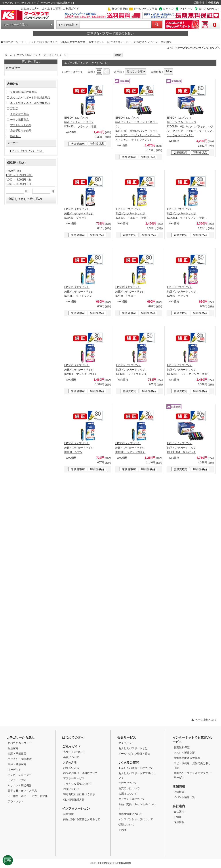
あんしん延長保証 (184, 753)
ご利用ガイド (71, 9)
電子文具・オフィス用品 (22, 791)
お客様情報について (130, 814)
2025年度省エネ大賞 (73, 42)
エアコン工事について (132, 799)
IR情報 (178, 817)
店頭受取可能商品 (21, 131)
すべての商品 (66, 25)
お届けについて (128, 794)
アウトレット (16, 801)
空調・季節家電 (17, 754)
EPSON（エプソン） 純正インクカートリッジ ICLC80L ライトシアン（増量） (187, 213)
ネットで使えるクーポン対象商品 (30, 103)
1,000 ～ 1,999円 (19, 175)
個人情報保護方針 (74, 800)
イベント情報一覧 (184, 797)
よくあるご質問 (51, 9)
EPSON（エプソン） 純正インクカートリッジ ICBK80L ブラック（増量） (82, 122)
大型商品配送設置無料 (187, 758)
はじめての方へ (30, 9)
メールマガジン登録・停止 (134, 754)
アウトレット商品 (21, 125)
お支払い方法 (71, 768)
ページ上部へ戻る (206, 720)
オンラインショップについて (136, 819)
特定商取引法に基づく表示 (79, 794)
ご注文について (128, 783)
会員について (71, 757)
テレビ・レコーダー (20, 775)
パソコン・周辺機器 (20, 785)
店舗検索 (179, 792)
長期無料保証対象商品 (23, 92)
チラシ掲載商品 (19, 120)
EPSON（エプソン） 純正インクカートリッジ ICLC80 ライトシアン (79, 292)
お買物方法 (70, 762)
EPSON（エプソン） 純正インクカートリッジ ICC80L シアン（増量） (130, 448)
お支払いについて (129, 788)
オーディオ (14, 770)
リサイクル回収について (78, 784)
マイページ (186, 9)
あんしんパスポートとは (133, 748)
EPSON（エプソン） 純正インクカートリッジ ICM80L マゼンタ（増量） (81, 370)
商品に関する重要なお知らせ (82, 819)
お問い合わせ (71, 789)
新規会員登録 (120, 9)
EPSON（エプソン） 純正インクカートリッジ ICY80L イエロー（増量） (132, 213)
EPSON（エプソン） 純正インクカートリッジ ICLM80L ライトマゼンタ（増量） (188, 370)
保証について (126, 825)
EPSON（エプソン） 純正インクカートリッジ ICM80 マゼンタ (182, 292)
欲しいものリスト (209, 9)
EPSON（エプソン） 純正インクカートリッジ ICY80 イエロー (130, 292)
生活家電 (13, 748)
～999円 (14, 171)
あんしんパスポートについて (136, 768)
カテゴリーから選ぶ (15, 25)
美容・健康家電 (17, 764)
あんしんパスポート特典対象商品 (30, 98)
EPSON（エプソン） (27, 151)
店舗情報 (179, 786)
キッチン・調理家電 (20, 759)
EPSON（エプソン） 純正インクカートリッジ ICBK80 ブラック (79, 213)
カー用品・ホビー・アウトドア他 (28, 796)
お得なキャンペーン (146, 42)
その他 (122, 830)
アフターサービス (74, 778)
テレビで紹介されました (43, 42)
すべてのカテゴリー (20, 743)
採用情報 (199, 3)
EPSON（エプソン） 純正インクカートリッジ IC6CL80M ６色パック (182, 448)
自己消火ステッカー (119, 42)
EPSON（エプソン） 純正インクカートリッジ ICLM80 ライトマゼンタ (131, 370)
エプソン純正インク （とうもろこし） (39, 55)
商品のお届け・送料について (80, 773)
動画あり (15, 136)
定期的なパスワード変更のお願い (110, 33)
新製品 (14, 109)
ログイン (168, 9)
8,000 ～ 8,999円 (19, 184)
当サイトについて (74, 752)
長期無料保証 (182, 747)
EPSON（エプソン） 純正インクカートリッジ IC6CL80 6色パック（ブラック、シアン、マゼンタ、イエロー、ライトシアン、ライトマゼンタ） (190, 127)
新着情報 (69, 814)
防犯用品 (166, 42)
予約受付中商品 (19, 114)
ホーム (8, 55)
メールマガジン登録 (145, 9)
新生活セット (96, 42)
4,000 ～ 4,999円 (19, 180)
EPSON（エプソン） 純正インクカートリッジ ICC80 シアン (79, 448)
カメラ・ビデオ (17, 780)
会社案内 (213, 3)
